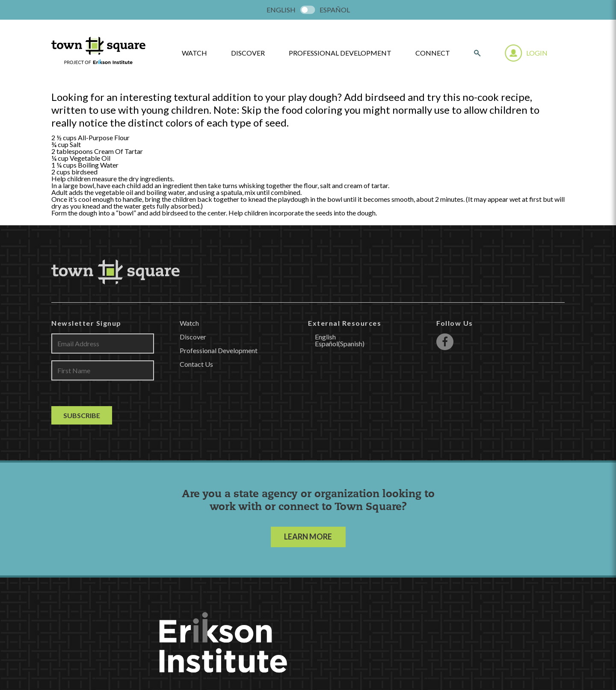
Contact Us (196, 364)
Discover (248, 53)
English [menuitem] (281, 10)
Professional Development (340, 53)
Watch (189, 323)
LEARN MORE (308, 537)
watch (194, 53)
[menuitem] (281, 10)
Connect (433, 53)
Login (537, 53)
